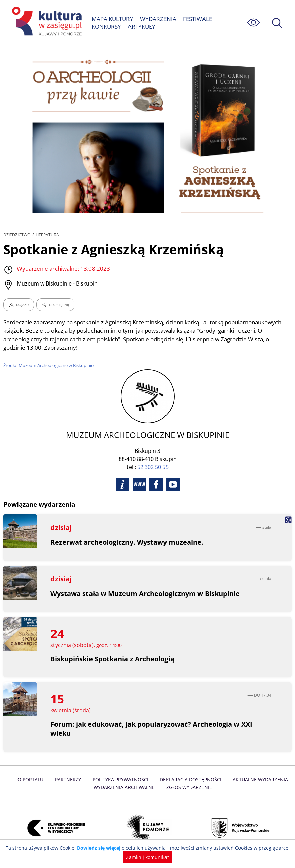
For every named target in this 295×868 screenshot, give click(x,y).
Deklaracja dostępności (190, 780)
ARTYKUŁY (142, 26)
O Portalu (32, 780)
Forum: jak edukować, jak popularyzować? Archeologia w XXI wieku (152, 729)
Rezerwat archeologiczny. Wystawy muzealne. (127, 542)
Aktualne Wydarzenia (259, 780)
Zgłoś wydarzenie (188, 787)
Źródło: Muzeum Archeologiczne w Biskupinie (49, 365)
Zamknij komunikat (147, 857)
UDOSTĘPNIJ (55, 305)
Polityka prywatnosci (121, 780)
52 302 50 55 (153, 467)
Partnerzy (69, 780)
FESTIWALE (197, 19)
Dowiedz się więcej (101, 848)
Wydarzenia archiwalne (124, 787)
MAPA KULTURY (113, 19)
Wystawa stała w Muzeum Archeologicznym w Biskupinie (146, 593)
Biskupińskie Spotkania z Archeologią (113, 659)
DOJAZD (19, 305)
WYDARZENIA (158, 19)
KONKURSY (106, 26)
